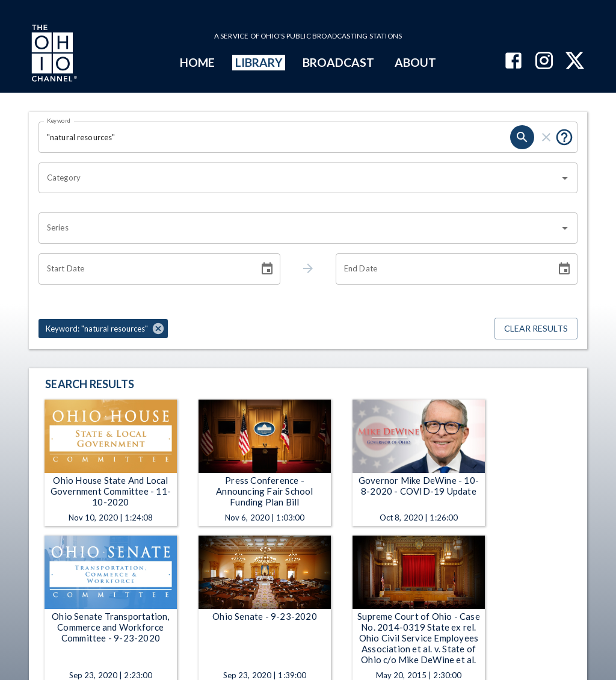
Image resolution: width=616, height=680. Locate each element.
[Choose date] (267, 269)
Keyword (59, 120)
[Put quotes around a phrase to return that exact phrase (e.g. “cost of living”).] (564, 137)
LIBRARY (259, 62)
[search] (522, 137)
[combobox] (299, 178)
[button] (103, 329)
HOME (197, 62)
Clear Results (536, 329)
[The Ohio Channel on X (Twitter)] (575, 62)
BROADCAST (339, 62)
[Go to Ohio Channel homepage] (53, 55)
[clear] (546, 137)
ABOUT (415, 62)
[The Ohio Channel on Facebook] (513, 62)
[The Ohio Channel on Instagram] (544, 62)
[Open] (565, 178)
